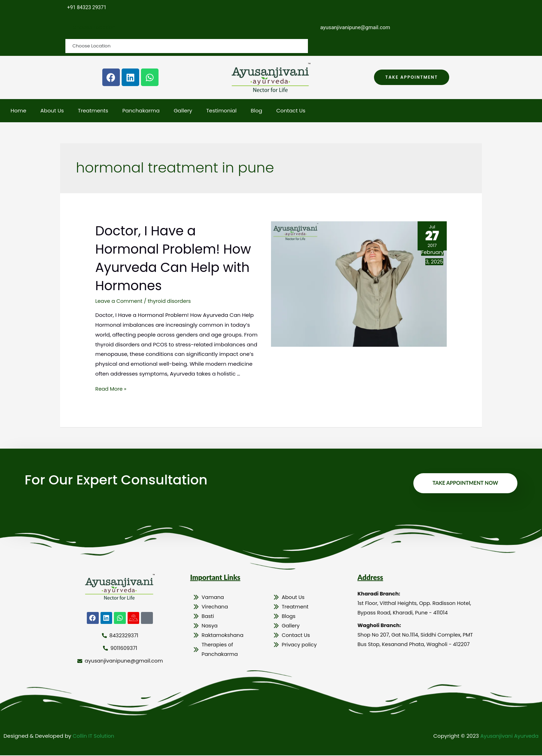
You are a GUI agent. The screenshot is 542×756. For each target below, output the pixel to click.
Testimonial (222, 111)
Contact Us (291, 111)
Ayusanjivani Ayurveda (508, 737)
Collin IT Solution (94, 737)
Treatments (93, 111)
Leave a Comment (120, 301)
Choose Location (94, 28)
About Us (52, 111)
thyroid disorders (171, 301)
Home (18, 111)
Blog (256, 111)
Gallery (183, 111)
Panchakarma (141, 111)
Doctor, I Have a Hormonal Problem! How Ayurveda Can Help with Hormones (166, 258)
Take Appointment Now (464, 483)
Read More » (111, 389)
